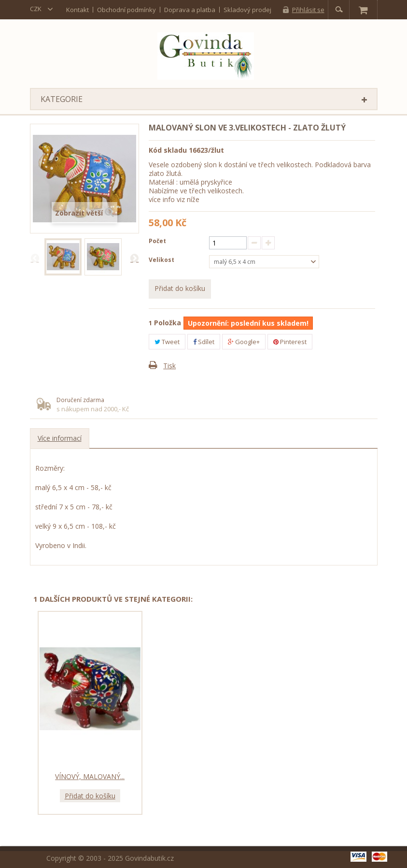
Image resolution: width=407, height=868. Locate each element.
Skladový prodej (247, 9)
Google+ (244, 342)
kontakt (77, 9)
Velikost (162, 260)
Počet (157, 241)
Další (134, 258)
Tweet (167, 342)
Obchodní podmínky (126, 9)
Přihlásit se (308, 10)
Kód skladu (168, 150)
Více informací (60, 438)
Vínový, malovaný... (90, 776)
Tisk (169, 366)
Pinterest (290, 342)
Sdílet (204, 342)
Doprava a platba (190, 9)
